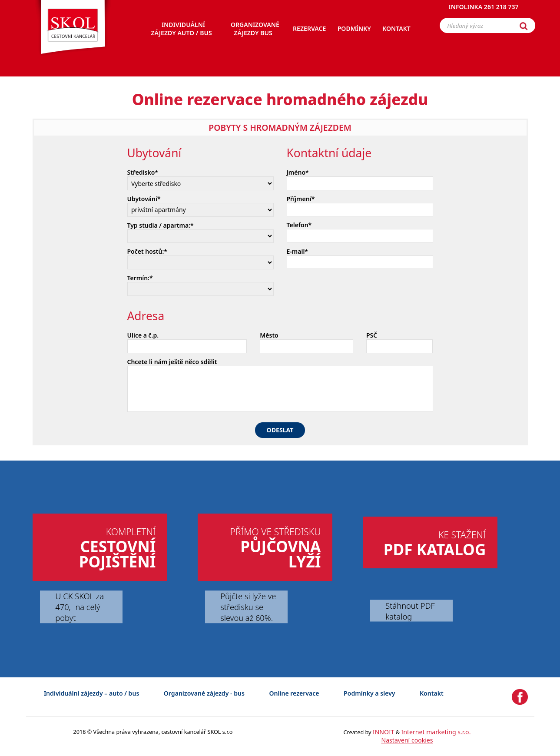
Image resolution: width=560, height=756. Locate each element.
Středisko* (143, 172)
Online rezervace (294, 693)
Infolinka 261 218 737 (484, 11)
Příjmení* (301, 199)
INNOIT (384, 732)
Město (269, 335)
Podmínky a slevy (369, 693)
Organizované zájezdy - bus (204, 693)
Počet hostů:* (147, 251)
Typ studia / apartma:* (161, 225)
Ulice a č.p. (143, 335)
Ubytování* (144, 199)
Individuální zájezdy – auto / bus (91, 693)
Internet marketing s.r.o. (436, 732)
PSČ (372, 335)
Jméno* (298, 172)
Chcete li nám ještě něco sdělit (172, 362)
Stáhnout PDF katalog (410, 610)
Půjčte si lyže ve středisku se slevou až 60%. (248, 607)
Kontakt (432, 693)
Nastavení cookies (407, 740)
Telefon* (299, 225)
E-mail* (298, 251)
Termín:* (140, 278)
